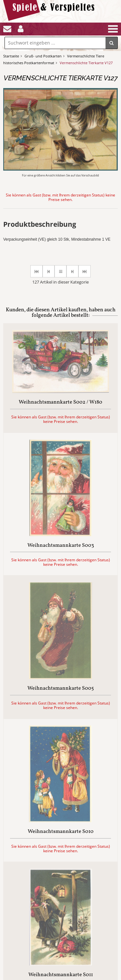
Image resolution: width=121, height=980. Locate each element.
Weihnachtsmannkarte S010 (61, 832)
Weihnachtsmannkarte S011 (61, 975)
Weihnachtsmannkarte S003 (61, 546)
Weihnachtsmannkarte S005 (61, 689)
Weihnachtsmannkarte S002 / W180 (60, 403)
